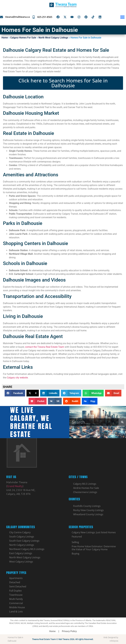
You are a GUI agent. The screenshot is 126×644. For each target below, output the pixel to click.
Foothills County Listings (87, 506)
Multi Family (16, 599)
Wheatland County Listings (88, 514)
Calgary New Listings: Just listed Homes (94, 532)
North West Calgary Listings (53, 38)
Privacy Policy (69, 631)
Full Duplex (15, 591)
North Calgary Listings (22, 545)
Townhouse (16, 595)
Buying (75, 554)
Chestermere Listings (85, 492)
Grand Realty (15, 486)
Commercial (16, 603)
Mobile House (17, 607)
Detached (15, 582)
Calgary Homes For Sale (23, 38)
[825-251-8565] (34, 17)
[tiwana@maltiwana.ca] (1, 17)
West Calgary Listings (21, 562)
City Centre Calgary (20, 532)
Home (5, 38)
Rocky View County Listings (88, 510)
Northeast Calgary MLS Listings (27, 549)
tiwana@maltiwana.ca (17, 17)
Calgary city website (17, 378)
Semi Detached (18, 586)
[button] (122, 17)
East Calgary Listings (21, 553)
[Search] (122, 422)
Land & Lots (16, 612)
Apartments (16, 578)
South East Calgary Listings (24, 541)
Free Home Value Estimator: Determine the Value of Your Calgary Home (94, 548)
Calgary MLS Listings (85, 484)
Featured (77, 537)
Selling (75, 542)
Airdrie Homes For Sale (86, 488)
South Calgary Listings (22, 537)
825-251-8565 (45, 17)
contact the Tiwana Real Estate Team (45, 347)
